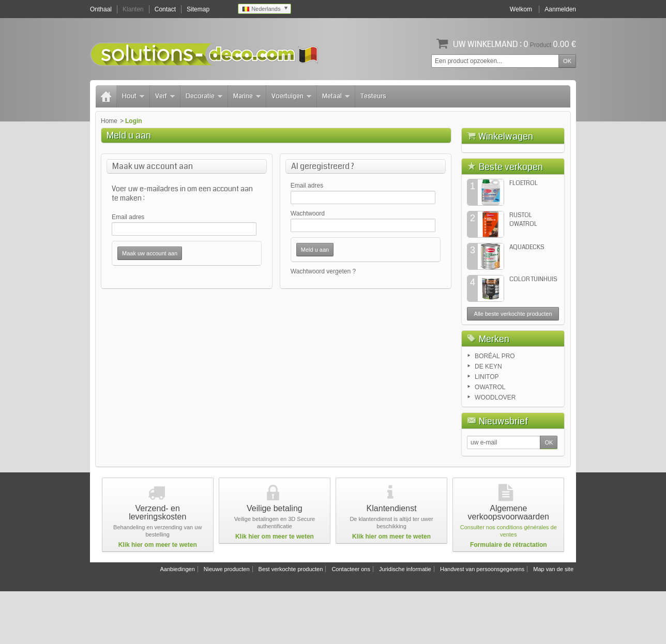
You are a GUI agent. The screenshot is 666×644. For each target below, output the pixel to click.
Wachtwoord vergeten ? (323, 271)
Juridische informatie (405, 622)
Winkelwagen (506, 136)
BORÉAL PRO (495, 409)
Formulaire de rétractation (509, 597)
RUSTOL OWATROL (523, 272)
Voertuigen (291, 96)
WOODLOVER (495, 450)
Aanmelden (560, 9)
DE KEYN (488, 419)
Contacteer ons (351, 622)
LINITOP (487, 430)
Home (109, 121)
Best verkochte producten (291, 622)
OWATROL (490, 440)
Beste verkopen (511, 220)
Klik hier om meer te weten (158, 597)
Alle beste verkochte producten (513, 366)
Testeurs (373, 96)
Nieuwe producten (227, 622)
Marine (247, 96)
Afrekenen (541, 194)
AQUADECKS (527, 300)
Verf (165, 96)
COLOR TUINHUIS (533, 332)
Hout (133, 96)
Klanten (133, 9)
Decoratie (204, 96)
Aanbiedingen (177, 622)
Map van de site (553, 622)
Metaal (336, 96)
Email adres (128, 217)
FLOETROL (524, 236)
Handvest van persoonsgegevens (482, 622)
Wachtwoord (308, 213)
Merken (494, 392)
